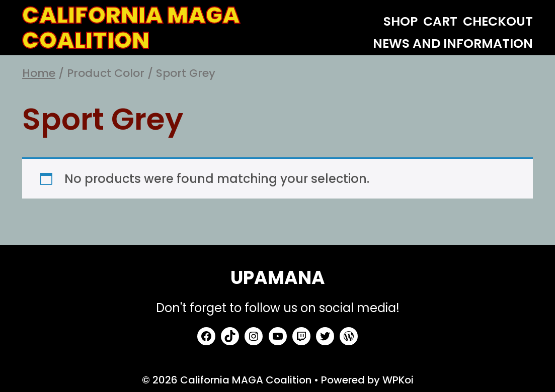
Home (39, 73)
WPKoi (398, 380)
